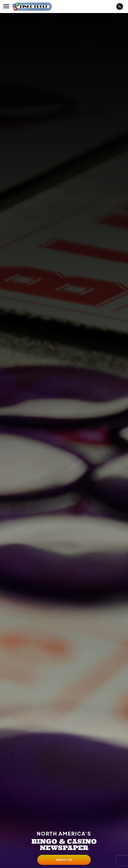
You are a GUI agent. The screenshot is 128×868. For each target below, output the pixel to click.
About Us (64, 860)
